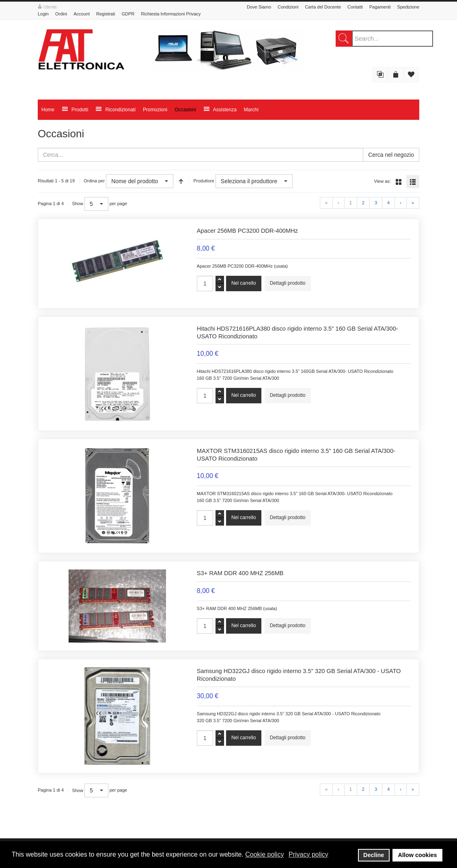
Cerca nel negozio (391, 155)
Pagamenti (380, 7)
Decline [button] (374, 855)
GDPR (128, 14)
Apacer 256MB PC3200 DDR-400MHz (247, 231)
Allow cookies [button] (418, 855)
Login (43, 14)
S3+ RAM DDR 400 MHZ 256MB (240, 573)
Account (82, 14)
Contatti (355, 7)
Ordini (61, 14)
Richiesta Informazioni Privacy (171, 14)
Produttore (204, 181)
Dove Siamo (259, 7)
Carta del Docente (323, 7)
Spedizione (408, 7)
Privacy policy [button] (308, 854)
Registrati (106, 14)
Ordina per (94, 181)
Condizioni (288, 7)
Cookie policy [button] (264, 854)
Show (78, 203)
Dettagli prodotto (288, 283)
